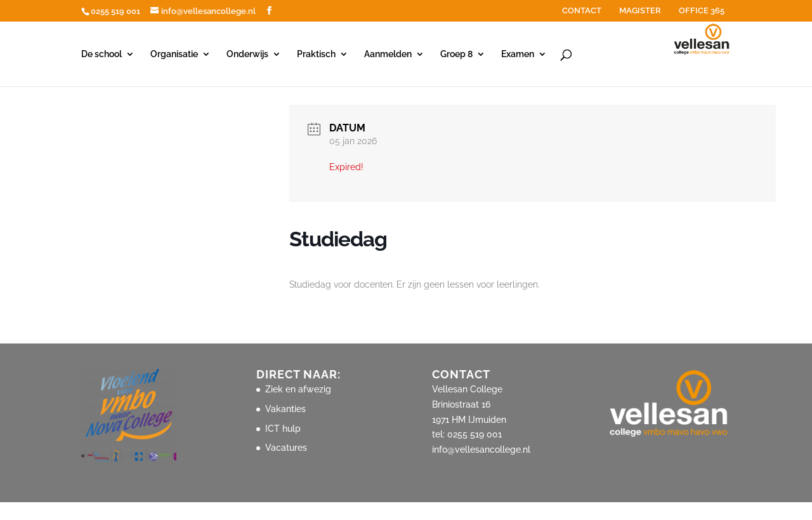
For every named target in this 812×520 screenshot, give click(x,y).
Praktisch (316, 54)
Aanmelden (388, 54)
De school (101, 54)
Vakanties (285, 409)
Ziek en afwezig (298, 389)
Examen (518, 54)
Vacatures (286, 448)
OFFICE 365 (702, 11)
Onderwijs (247, 54)
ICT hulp (283, 429)
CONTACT (582, 11)
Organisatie (174, 54)
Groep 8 (456, 54)
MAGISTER (640, 11)
